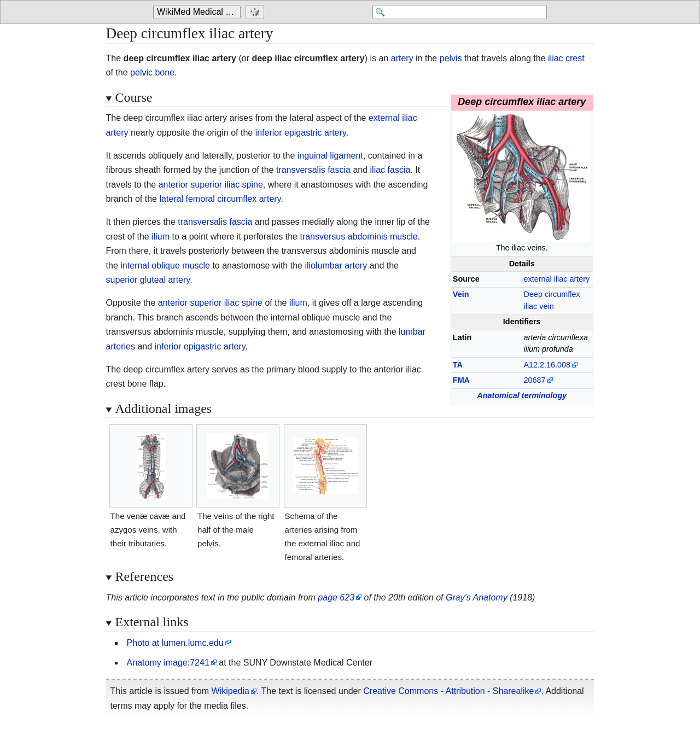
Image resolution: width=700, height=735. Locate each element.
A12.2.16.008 (547, 365)
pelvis (451, 58)
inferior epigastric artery (301, 133)
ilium (161, 237)
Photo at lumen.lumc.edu (175, 643)
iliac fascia (390, 170)
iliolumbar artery (336, 266)
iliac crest (566, 58)
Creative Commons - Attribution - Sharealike (448, 691)
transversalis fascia (313, 170)
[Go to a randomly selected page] (256, 12)
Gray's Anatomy (477, 597)
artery (402, 58)
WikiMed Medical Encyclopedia (199, 12)
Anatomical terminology (522, 395)
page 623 (336, 597)
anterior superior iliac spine (211, 185)
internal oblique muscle (165, 266)
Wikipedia (231, 691)
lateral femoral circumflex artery (220, 199)
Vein (461, 294)
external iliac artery (556, 279)
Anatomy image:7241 (168, 663)
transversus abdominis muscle (358, 237)
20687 (534, 380)
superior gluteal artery (148, 280)
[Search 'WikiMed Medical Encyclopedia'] (459, 12)
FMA (461, 380)
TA (458, 365)
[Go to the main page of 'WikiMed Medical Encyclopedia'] (198, 12)
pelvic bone (152, 72)
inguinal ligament (330, 156)
